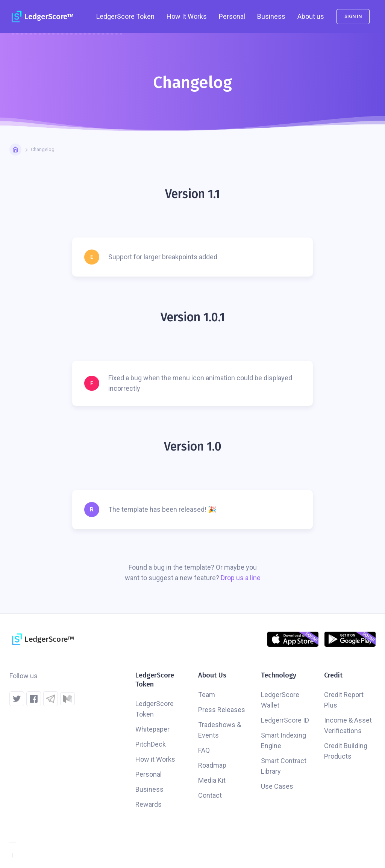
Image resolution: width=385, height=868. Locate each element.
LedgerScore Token (155, 709)
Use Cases (277, 786)
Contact (210, 795)
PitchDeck (151, 744)
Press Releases (222, 710)
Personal (232, 16)
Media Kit (212, 780)
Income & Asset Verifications (348, 725)
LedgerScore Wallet (280, 700)
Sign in (353, 16)
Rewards (149, 804)
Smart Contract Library (284, 766)
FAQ (204, 750)
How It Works (187, 16)
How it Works (155, 759)
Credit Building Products (346, 751)
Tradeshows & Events (220, 730)
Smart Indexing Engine (283, 740)
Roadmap (212, 765)
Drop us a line (241, 578)
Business (271, 16)
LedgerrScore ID (285, 720)
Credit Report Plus (344, 700)
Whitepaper (152, 729)
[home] (41, 17)
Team (207, 695)
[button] (125, 17)
